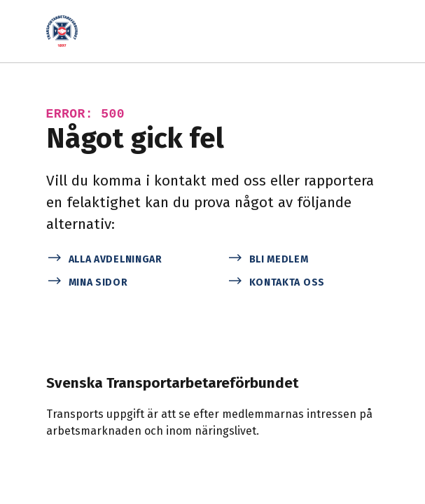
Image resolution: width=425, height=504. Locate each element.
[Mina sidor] (123, 281)
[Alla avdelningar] (123, 258)
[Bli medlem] (303, 258)
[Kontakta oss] (303, 281)
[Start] (66, 31)
